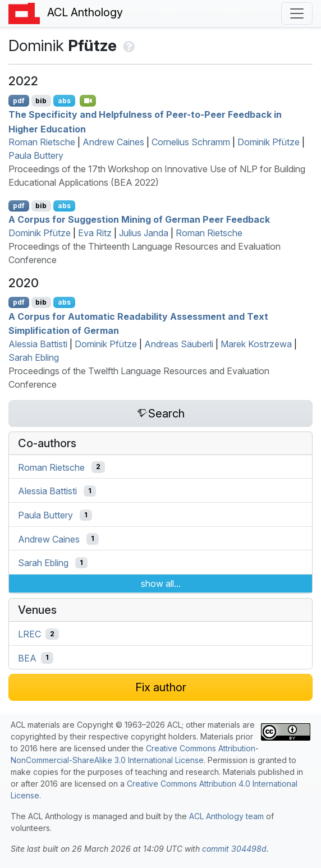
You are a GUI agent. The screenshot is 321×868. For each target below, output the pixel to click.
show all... (161, 584)
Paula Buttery (36, 155)
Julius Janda (144, 233)
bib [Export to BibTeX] (41, 101)
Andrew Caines (113, 142)
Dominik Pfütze (269, 142)
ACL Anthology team (226, 816)
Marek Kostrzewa (256, 344)
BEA (27, 658)
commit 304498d (234, 849)
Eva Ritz (95, 233)
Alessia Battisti (38, 344)
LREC (29, 634)
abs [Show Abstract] (64, 101)
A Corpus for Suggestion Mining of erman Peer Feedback (139, 219)
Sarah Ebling (34, 357)
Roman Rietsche (42, 142)
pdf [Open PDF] (19, 101)
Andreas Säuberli (179, 344)
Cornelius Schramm (191, 142)
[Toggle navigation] (297, 13)
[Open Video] (88, 100)
